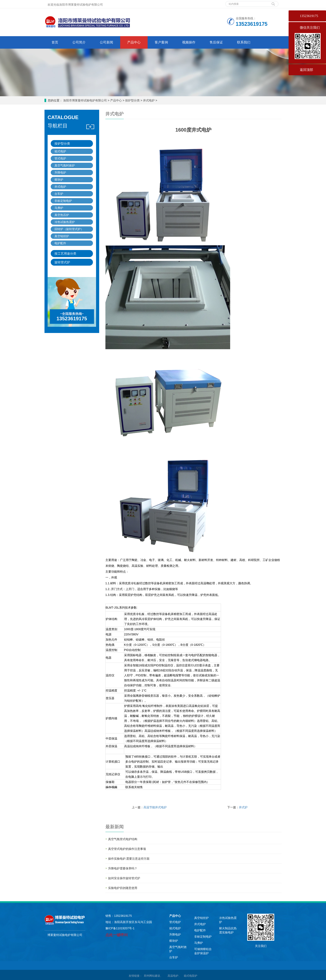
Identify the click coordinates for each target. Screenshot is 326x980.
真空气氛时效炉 (65, 165)
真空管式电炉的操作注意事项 (127, 849)
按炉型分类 (132, 100)
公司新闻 (106, 42)
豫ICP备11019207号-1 (120, 928)
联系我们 (244, 42)
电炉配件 (60, 243)
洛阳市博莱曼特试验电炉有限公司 (85, 100)
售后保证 (216, 42)
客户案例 (161, 42)
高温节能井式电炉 (155, 807)
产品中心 (134, 42)
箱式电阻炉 (191, 976)
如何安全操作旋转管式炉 (124, 878)
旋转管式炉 (62, 262)
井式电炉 (149, 100)
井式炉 (243, 807)
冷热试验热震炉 (65, 222)
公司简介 (79, 42)
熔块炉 (59, 180)
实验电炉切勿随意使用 (123, 888)
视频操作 (189, 42)
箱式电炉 (60, 151)
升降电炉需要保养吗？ (123, 868)
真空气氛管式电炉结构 (123, 839)
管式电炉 (60, 158)
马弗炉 (59, 208)
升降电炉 (60, 173)
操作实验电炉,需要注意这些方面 (129, 859)
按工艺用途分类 (65, 253)
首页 (55, 42)
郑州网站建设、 (153, 976)
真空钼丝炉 (62, 236)
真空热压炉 (62, 215)
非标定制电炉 (63, 201)
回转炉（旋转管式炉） (69, 229)
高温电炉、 (175, 976)
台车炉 (59, 194)
